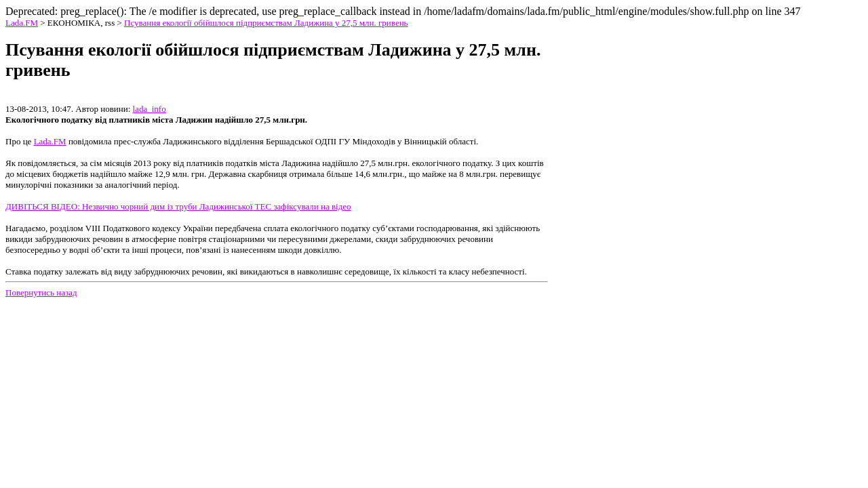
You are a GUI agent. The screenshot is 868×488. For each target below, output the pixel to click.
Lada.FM (22, 23)
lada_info (150, 109)
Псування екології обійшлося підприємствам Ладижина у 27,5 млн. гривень (266, 23)
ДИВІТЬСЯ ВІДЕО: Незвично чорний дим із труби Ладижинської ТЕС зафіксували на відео (178, 206)
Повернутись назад (41, 292)
